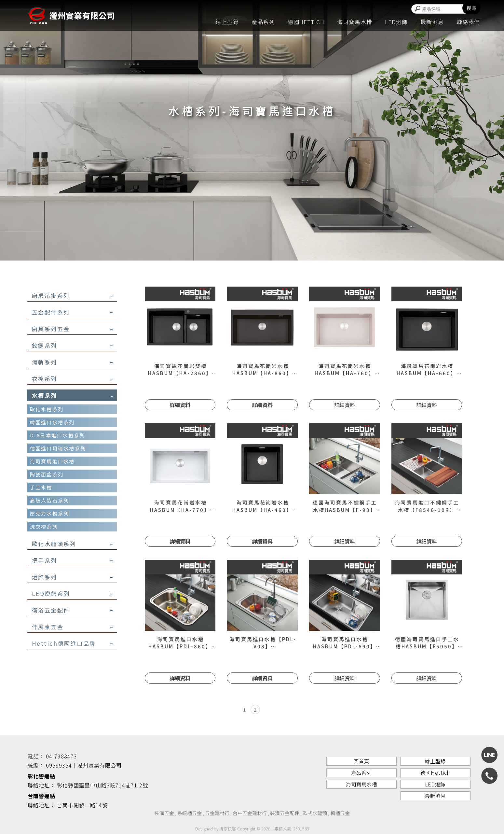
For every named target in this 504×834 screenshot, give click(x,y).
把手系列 (73, 560)
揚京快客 (228, 829)
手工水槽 (41, 487)
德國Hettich (306, 22)
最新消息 (432, 22)
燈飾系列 (73, 577)
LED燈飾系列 (73, 594)
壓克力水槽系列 (50, 513)
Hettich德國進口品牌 (73, 643)
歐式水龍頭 (315, 813)
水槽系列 (73, 395)
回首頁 (361, 761)
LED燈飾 (396, 22)
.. (272, 829)
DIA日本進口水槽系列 (58, 435)
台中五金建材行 (250, 813)
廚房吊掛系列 (73, 296)
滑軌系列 (73, 362)
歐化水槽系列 (47, 409)
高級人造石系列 (50, 500)
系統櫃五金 (190, 813)
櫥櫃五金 (340, 813)
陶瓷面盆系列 (47, 474)
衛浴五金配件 (73, 610)
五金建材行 (217, 813)
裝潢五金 (164, 813)
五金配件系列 (73, 312)
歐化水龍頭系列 (73, 544)
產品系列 (263, 22)
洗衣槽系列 (44, 526)
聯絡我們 (468, 22)
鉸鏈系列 (73, 345)
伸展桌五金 (73, 627)
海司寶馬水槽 (355, 22)
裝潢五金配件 (285, 813)
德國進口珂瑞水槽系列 (58, 448)
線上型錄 (227, 22)
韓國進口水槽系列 (52, 422)
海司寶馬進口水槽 (52, 461)
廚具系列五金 (73, 329)
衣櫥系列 (73, 379)
